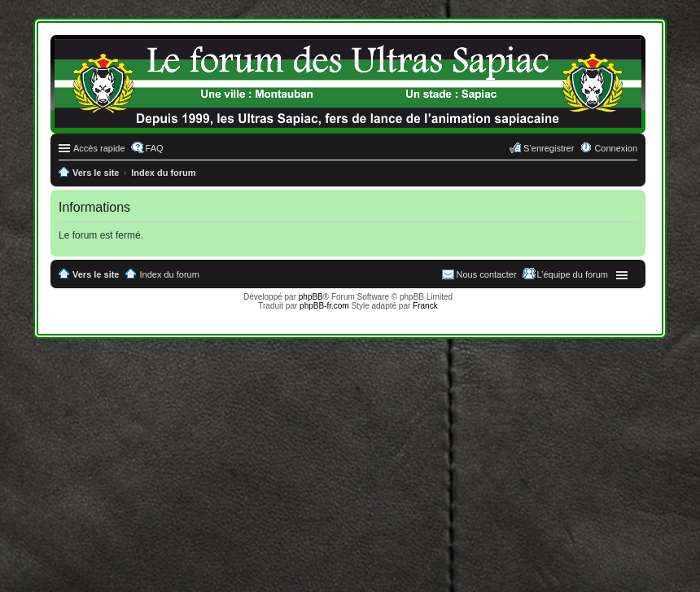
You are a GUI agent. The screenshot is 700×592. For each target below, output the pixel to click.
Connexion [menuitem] (616, 148)
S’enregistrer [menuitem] (549, 148)
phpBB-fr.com (324, 306)
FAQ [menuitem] (155, 148)
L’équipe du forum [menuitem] (573, 274)
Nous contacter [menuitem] (487, 274)
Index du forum (170, 274)
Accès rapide (99, 148)
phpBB (311, 297)
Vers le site (96, 274)
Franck (425, 306)
